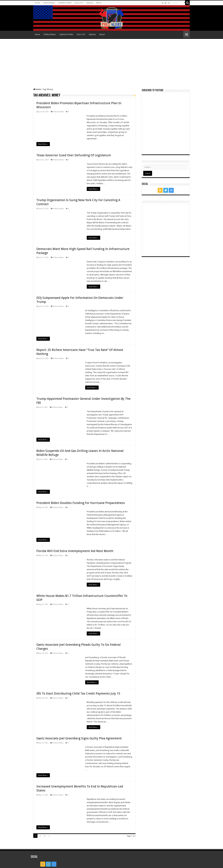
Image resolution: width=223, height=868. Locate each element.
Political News (49, 3)
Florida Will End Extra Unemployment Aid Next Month (75, 551)
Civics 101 (79, 3)
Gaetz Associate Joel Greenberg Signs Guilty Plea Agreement (79, 738)
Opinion (90, 3)
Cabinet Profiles (65, 3)
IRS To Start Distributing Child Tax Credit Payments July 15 (78, 693)
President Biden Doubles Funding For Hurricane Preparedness (81, 503)
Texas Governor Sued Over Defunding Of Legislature (74, 155)
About (99, 3)
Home (37, 3)
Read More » (43, 144)
